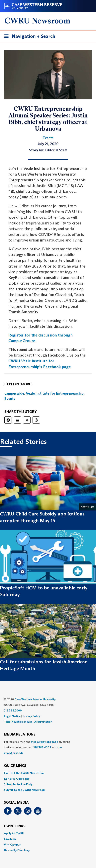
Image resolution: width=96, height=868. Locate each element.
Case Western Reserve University (35, 699)
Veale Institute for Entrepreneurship (55, 393)
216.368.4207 (42, 747)
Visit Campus (12, 845)
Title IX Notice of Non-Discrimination (28, 722)
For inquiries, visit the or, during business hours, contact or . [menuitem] (37, 747)
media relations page (44, 742)
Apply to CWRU (14, 833)
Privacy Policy (31, 716)
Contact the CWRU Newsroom (24, 773)
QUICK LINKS (15, 766)
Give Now (10, 839)
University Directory (17, 850)
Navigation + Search (29, 37)
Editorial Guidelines (17, 779)
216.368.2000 (13, 710)
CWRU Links (15, 826)
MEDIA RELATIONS (20, 735)
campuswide (14, 393)
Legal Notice (12, 716)
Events (10, 399)
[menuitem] (48, 773)
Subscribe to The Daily (18, 784)
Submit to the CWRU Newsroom (25, 790)
